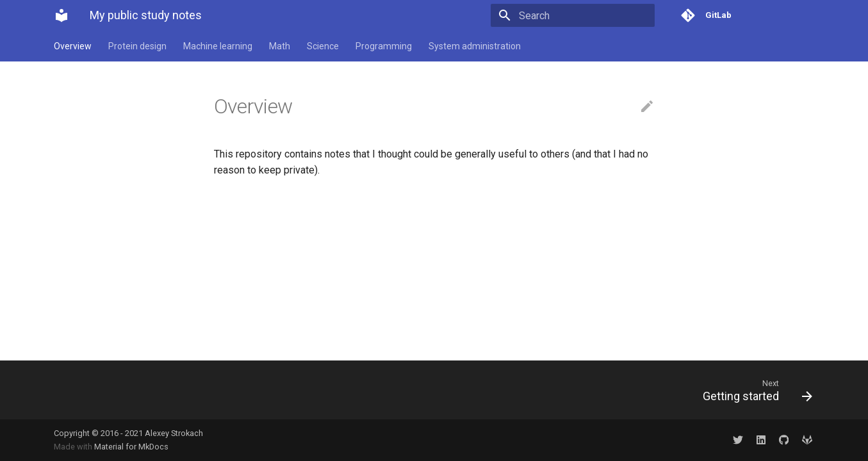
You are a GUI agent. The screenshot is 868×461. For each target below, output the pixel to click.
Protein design (137, 46)
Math (280, 46)
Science (323, 46)
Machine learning (218, 46)
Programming (384, 46)
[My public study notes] (61, 15)
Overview (73, 46)
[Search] (580, 15)
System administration (475, 46)
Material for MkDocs (131, 447)
